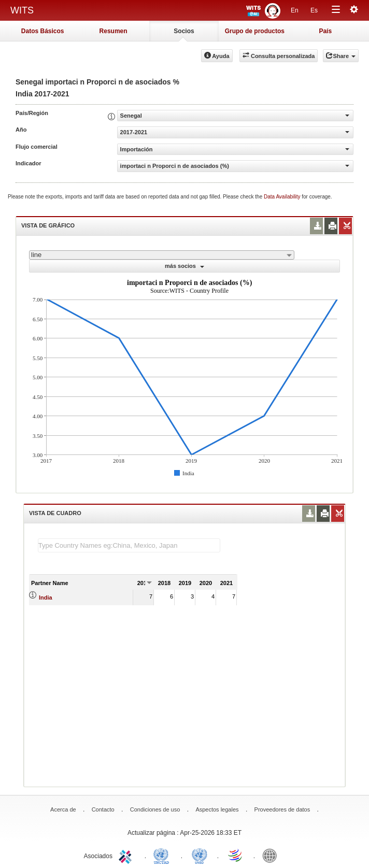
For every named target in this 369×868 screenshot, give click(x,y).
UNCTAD (163, 855)
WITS (22, 10)
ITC (127, 855)
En (295, 10)
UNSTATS (200, 855)
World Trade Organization (236, 855)
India (46, 597)
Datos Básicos (43, 31)
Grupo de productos (255, 31)
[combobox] (162, 255)
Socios (184, 31)
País (325, 31)
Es (314, 10)
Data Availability (283, 197)
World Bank (272, 855)
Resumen (113, 31)
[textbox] (129, 545)
